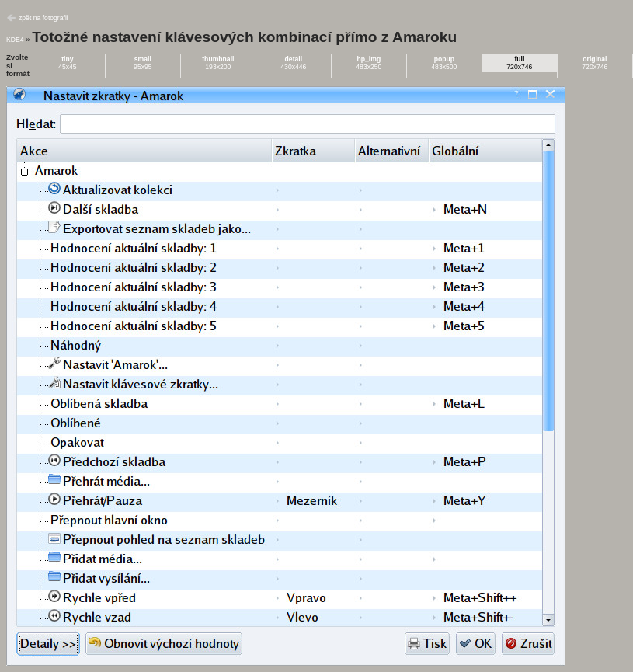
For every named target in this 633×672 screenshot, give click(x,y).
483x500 (444, 63)
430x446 (293, 63)
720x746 (519, 63)
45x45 (68, 63)
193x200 (218, 63)
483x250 (369, 63)
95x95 (143, 63)
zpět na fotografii (43, 18)
